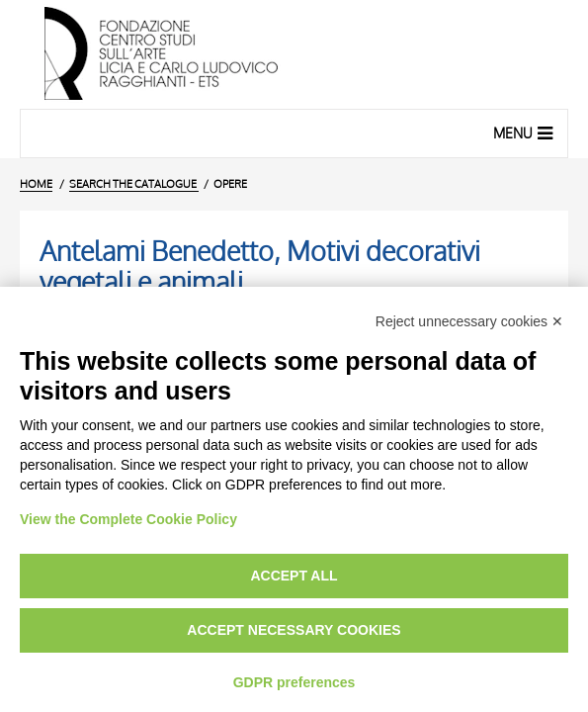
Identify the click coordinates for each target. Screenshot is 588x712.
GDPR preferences (294, 682)
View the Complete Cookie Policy (128, 519)
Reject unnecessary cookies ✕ (469, 321)
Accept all (294, 576)
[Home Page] (294, 54)
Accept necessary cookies (294, 630)
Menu (525, 133)
